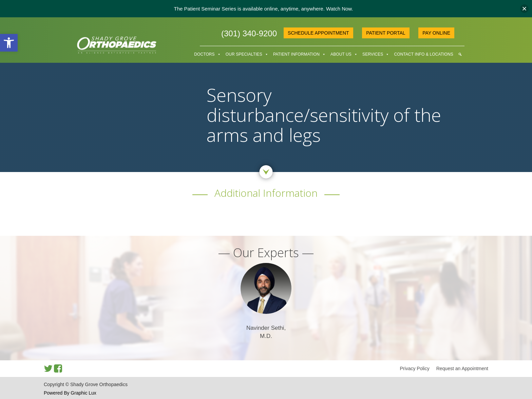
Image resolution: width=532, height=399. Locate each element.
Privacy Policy (415, 368)
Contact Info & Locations (423, 54)
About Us (341, 54)
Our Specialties (244, 54)
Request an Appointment (462, 368)
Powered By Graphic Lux (70, 393)
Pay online (436, 33)
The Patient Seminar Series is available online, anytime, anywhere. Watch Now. (263, 9)
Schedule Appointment (318, 33)
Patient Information (296, 54)
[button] (9, 43)
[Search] (460, 54)
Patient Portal (386, 33)
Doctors (204, 54)
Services (373, 54)
